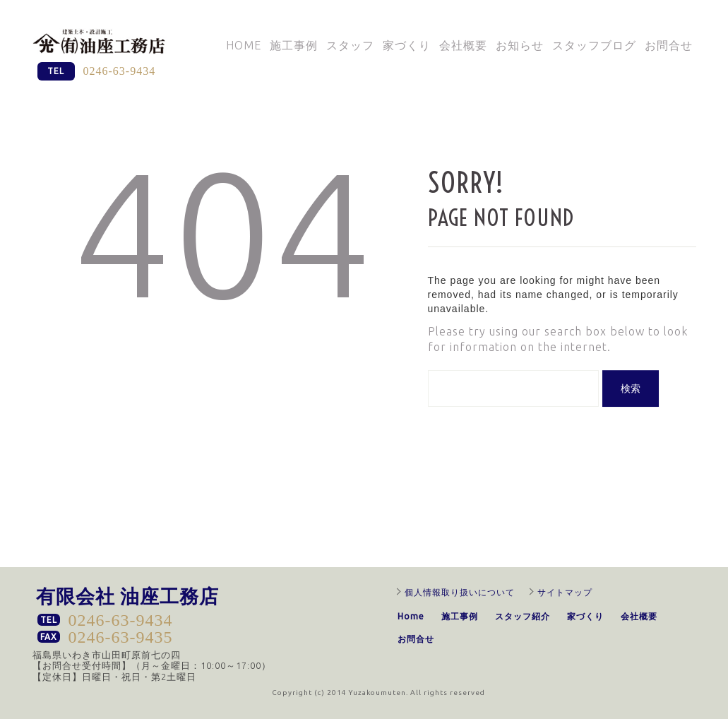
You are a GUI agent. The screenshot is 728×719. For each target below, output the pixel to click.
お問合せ (669, 45)
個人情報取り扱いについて (460, 592)
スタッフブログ (594, 45)
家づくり (407, 45)
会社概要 (463, 45)
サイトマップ (565, 592)
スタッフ (350, 45)
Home (244, 45)
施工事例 (294, 45)
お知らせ (520, 45)
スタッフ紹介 (523, 616)
